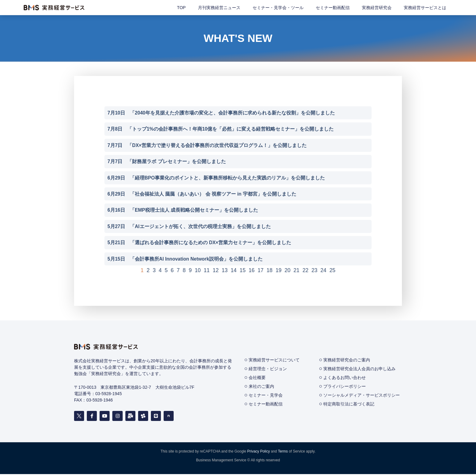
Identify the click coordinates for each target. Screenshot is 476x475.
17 (261, 271)
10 (198, 271)
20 (287, 271)
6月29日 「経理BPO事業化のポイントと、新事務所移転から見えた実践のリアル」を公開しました (216, 178)
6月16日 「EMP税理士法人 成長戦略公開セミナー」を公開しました (183, 211)
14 (234, 271)
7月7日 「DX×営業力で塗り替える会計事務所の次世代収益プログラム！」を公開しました (207, 145)
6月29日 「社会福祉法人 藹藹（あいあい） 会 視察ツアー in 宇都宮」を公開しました (202, 195)
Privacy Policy (258, 452)
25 (332, 271)
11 (207, 271)
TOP (181, 8)
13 (225, 271)
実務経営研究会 (377, 8)
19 (279, 271)
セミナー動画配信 (333, 8)
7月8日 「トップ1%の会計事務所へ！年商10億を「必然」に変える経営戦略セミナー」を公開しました (221, 129)
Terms (283, 452)
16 (252, 271)
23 (314, 271)
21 (297, 271)
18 (270, 271)
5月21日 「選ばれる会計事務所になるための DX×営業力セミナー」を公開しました (199, 243)
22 (305, 271)
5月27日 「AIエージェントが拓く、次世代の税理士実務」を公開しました (189, 227)
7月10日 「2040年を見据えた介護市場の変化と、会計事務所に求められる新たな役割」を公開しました (221, 113)
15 (243, 271)
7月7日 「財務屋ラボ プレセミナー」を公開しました (167, 162)
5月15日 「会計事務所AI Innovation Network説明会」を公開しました (185, 260)
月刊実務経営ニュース (219, 8)
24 (324, 271)
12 (216, 271)
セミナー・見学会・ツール (278, 8)
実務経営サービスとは (425, 8)
